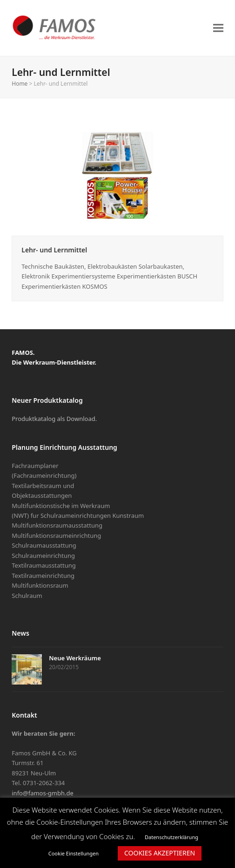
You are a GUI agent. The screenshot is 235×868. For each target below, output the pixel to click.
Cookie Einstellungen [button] (74, 853)
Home (20, 84)
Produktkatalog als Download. (54, 419)
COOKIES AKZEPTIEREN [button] (160, 853)
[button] (218, 28)
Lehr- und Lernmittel (54, 250)
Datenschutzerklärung (171, 837)
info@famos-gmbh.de (43, 793)
